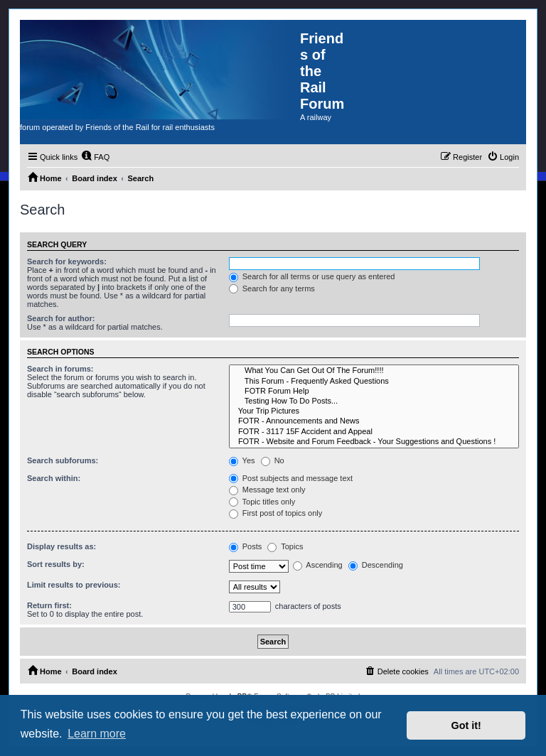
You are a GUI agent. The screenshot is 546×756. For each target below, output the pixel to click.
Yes (242, 460)
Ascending (318, 565)
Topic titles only (262, 502)
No (273, 460)
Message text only (267, 490)
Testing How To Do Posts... (374, 401)
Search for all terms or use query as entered (312, 276)
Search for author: (61, 318)
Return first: (49, 605)
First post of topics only (276, 513)
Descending (376, 565)
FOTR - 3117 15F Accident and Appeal (374, 432)
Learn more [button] (97, 734)
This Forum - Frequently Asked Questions (374, 382)
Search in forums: (60, 369)
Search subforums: (63, 460)
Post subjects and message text (291, 478)
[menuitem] (95, 157)
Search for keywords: (67, 261)
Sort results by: (56, 564)
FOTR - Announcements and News (374, 421)
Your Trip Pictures (374, 411)
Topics (285, 546)
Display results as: (61, 546)
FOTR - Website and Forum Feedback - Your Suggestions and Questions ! (374, 442)
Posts (246, 546)
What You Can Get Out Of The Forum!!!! (374, 371)
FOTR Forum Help (374, 391)
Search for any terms (272, 288)
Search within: (54, 478)
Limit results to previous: (74, 585)
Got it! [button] (466, 725)
